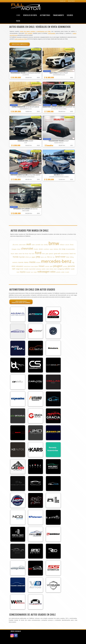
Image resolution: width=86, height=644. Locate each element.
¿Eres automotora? (21, 302)
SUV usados (29, 33)
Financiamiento (59, 15)
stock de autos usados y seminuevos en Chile (35, 31)
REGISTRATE (71, 1)
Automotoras (45, 15)
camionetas (52, 33)
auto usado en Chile (21, 39)
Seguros (70, 15)
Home (18, 15)
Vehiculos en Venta (30, 15)
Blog (18, 21)
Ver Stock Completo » (20, 44)
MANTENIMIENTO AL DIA (59, 75)
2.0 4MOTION (26, 75)
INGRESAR (63, 1)
